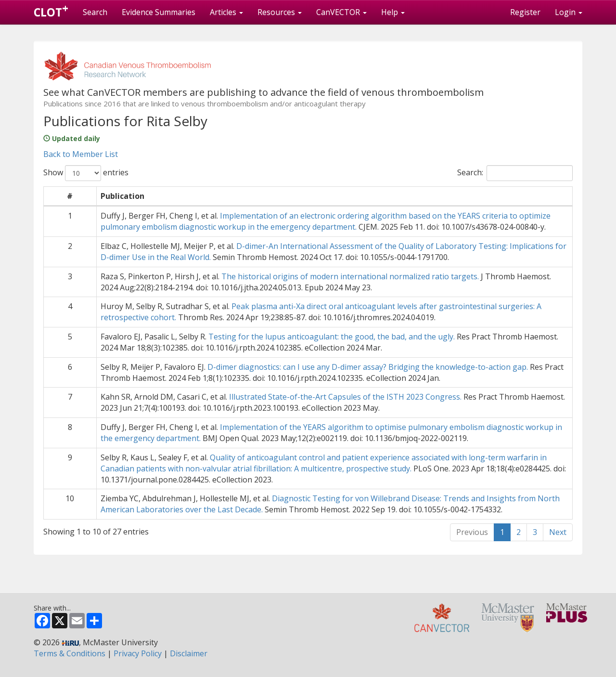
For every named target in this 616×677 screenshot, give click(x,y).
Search (95, 12)
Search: (515, 173)
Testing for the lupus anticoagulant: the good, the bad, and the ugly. (332, 337)
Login (569, 12)
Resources (280, 12)
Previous (472, 532)
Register (525, 12)
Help (393, 12)
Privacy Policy (138, 653)
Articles (226, 12)
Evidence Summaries (159, 12)
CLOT (51, 10)
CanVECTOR (341, 12)
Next (558, 532)
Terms (70, 653)
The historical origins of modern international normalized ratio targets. (350, 276)
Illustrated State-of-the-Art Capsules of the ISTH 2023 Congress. (345, 397)
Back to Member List (81, 154)
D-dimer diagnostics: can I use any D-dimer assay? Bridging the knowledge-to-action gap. (368, 367)
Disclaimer (189, 653)
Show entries (86, 173)
